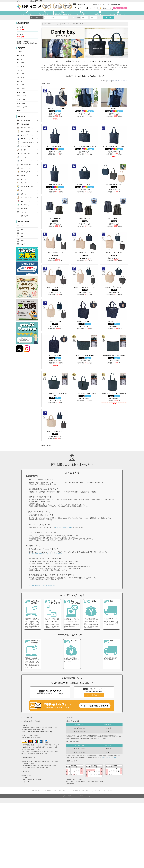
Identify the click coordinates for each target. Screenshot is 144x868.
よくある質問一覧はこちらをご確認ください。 (43, 585)
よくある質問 (81, 14)
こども (23, 226)
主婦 (22, 240)
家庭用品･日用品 (26, 165)
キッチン (24, 176)
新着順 (109, 81)
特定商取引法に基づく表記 (80, 791)
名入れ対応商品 (26, 120)
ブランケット (25, 179)
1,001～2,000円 (22, 92)
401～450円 (21, 78)
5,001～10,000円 (22, 107)
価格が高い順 (124, 81)
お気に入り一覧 (106, 8)
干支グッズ (24, 216)
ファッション (25, 183)
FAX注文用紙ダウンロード (119, 4)
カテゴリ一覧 (57, 24)
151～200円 (21, 59)
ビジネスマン (25, 233)
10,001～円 (20, 111)
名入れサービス (26, 14)
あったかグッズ (26, 209)
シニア (23, 244)
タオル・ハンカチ (26, 161)
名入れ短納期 (25, 124)
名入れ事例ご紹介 (44, 14)
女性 (22, 237)
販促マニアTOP (47, 24)
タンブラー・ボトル (27, 139)
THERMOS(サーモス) (27, 142)
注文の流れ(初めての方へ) (63, 14)
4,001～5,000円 (22, 103)
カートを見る (121, 8)
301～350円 (21, 70)
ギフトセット (25, 194)
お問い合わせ (99, 14)
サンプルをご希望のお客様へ (64, 528)
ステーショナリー (26, 157)
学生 (22, 229)
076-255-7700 (50, 691)
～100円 (20, 52)
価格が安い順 (116, 81)
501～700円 (21, 85)
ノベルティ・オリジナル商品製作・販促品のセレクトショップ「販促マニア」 (69, 796)
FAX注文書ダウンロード (94, 695)
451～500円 (21, 81)
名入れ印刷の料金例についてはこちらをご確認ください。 (47, 554)
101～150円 (21, 56)
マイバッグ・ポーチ (27, 135)
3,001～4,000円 (22, 100)
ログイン (79, 8)
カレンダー (24, 212)
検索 (109, 18)
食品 (22, 190)
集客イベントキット (27, 201)
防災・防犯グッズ (26, 131)
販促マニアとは (37, 791)
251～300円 (21, 67)
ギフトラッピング (26, 198)
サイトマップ (108, 791)
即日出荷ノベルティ (27, 128)
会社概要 (48, 791)
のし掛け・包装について (118, 14)
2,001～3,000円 (22, 96)
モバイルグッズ (26, 146)
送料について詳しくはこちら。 (110, 757)
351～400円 (21, 74)
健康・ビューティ (26, 168)
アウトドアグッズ (26, 154)
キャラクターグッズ (27, 187)
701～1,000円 (21, 89)
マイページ (92, 8)
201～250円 (21, 63)
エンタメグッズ (26, 172)
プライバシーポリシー (61, 791)
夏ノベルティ (25, 205)
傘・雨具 (24, 150)
